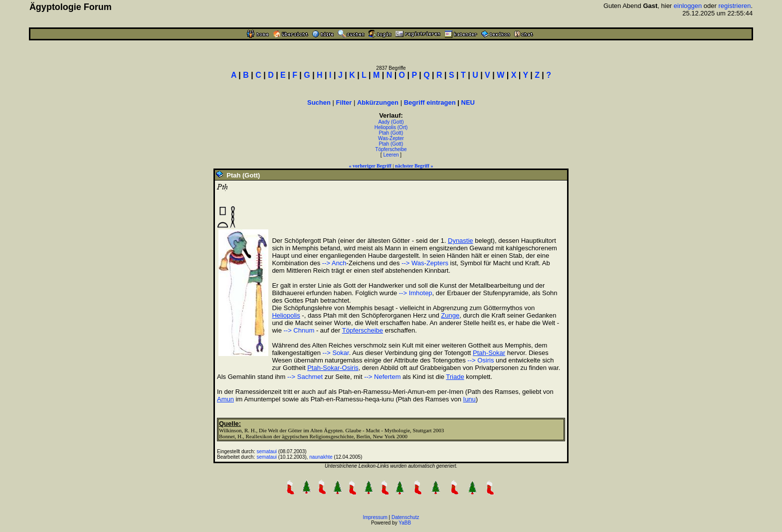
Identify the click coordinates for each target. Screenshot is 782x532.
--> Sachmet (305, 377)
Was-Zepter (391, 138)
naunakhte (321, 457)
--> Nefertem (382, 377)
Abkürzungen (378, 102)
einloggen (688, 6)
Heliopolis (286, 315)
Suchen (319, 102)
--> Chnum (299, 330)
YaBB (405, 523)
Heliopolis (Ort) (391, 127)
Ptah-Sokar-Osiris (333, 368)
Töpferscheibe (391, 149)
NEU (468, 102)
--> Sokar (336, 353)
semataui (267, 451)
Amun (225, 399)
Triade (455, 377)
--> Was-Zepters (425, 263)
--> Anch (334, 263)
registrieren (734, 6)
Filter (344, 102)
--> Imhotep (416, 293)
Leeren (391, 155)
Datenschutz (405, 517)
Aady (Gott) (391, 122)
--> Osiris (481, 360)
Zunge (450, 315)
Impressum (375, 517)
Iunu (470, 399)
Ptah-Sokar (489, 353)
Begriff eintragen (430, 102)
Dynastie (461, 241)
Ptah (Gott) (391, 133)
